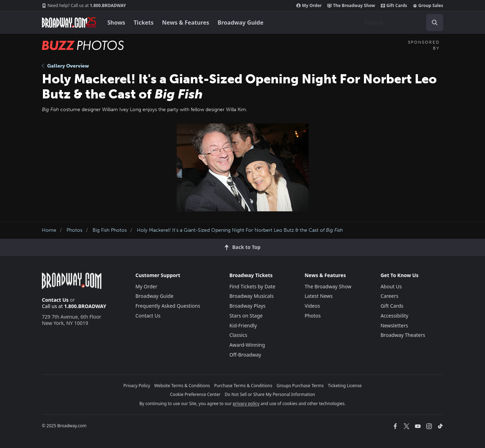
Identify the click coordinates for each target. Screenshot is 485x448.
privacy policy (246, 404)
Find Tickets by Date (253, 286)
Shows (116, 23)
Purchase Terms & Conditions (243, 386)
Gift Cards (394, 6)
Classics (238, 335)
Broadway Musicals (252, 296)
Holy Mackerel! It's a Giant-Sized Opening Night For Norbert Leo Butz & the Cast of (240, 230)
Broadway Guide (240, 23)
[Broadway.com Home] (69, 23)
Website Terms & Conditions (182, 386)
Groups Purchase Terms (300, 386)
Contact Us (55, 300)
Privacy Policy (137, 386)
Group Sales (428, 6)
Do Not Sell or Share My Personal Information (270, 394)
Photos (74, 230)
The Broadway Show (351, 6)
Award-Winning (247, 345)
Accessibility (394, 316)
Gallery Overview (65, 66)
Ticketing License (345, 386)
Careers (389, 296)
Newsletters (394, 325)
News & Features (185, 23)
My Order (309, 6)
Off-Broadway (245, 355)
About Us (391, 286)
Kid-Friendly (243, 325)
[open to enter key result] (435, 23)
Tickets (144, 23)
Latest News (319, 296)
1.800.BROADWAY (84, 6)
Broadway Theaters (403, 335)
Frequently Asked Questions (168, 306)
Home (49, 230)
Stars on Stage (246, 316)
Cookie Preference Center (195, 394)
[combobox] (401, 23)
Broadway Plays (248, 306)
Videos (312, 306)
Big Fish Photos (110, 230)
